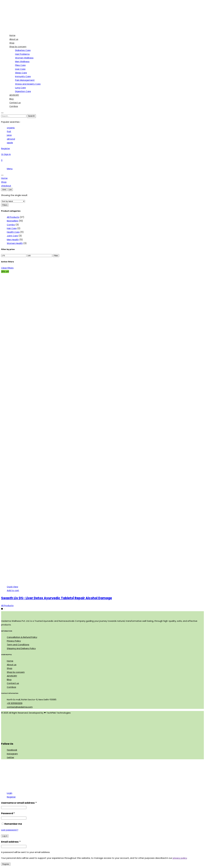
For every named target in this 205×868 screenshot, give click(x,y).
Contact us (13, 683)
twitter (10, 757)
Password (8, 813)
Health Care (13, 232)
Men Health (13, 240)
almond (11, 139)
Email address (11, 842)
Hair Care (12, 228)
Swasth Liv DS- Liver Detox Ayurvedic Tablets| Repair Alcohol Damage (57, 598)
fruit (9, 131)
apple (10, 143)
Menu (10, 169)
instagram (12, 754)
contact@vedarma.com (20, 707)
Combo (11, 225)
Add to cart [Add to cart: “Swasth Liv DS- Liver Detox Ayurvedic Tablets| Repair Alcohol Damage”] (13, 590)
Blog (9, 679)
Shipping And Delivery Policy (21, 648)
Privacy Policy (14, 641)
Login (10, 793)
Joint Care (12, 236)
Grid (4, 190)
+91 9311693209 (15, 703)
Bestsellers (13, 221)
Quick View (12, 587)
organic (11, 128)
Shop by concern (16, 672)
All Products (13, 217)
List (10, 190)
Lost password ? (10, 830)
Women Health (15, 243)
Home (10, 661)
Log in (5, 836)
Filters (5, 205)
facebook (12, 750)
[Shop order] (13, 201)
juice (9, 135)
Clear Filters (7, 268)
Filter (56, 256)
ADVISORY (12, 676)
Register (11, 797)
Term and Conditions (18, 645)
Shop (10, 668)
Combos (11, 687)
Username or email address (19, 803)
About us (12, 665)
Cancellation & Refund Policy (22, 637)
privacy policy (180, 858)
